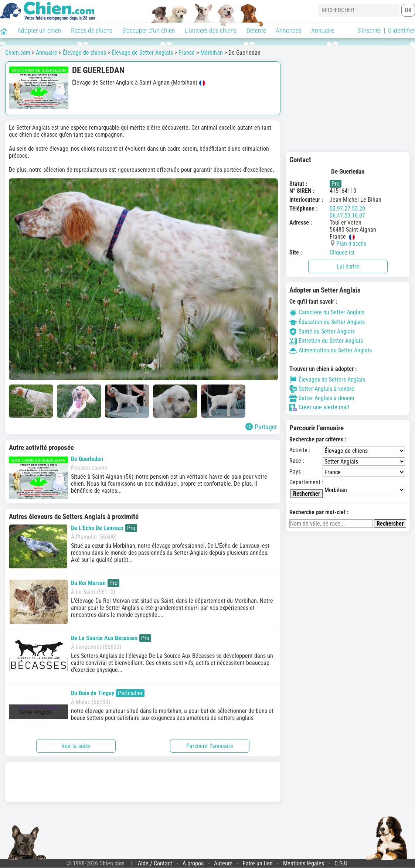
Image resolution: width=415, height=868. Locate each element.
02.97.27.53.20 (347, 209)
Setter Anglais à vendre (322, 389)
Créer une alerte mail (319, 407)
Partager (261, 427)
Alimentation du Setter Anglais (331, 350)
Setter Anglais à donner (322, 398)
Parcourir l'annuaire (210, 746)
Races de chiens (92, 30)
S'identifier (402, 30)
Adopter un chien (39, 30)
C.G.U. (342, 863)
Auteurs (223, 863)
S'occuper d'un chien (149, 30)
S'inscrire (369, 30)
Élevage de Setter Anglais (142, 53)
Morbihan (212, 53)
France (187, 53)
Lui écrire (348, 266)
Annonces (289, 30)
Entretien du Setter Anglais (326, 341)
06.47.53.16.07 (347, 216)
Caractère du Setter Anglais (327, 312)
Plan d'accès (351, 244)
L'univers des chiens (211, 30)
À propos (193, 863)
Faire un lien (258, 863)
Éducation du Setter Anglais (327, 322)
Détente (256, 30)
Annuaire (323, 30)
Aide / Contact (155, 863)
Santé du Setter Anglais (322, 332)
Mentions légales (304, 863)
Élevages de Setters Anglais (327, 380)
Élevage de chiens (84, 53)
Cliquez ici (342, 252)
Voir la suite (76, 746)
